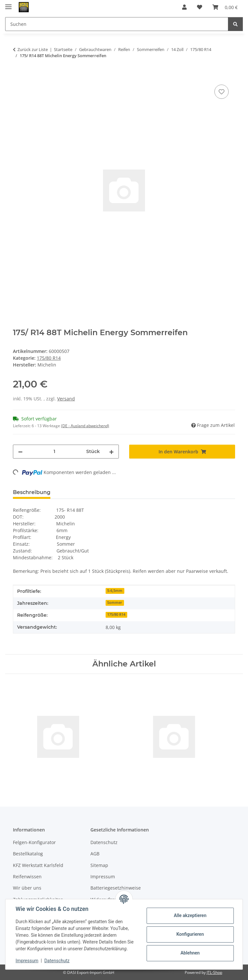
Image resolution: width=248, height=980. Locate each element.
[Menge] (54, 452)
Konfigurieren (190, 934)
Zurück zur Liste (33, 49)
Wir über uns (27, 888)
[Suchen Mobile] (117, 24)
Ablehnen (190, 953)
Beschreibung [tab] (32, 492)
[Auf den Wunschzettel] (222, 92)
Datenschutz (57, 961)
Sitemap (99, 865)
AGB (95, 854)
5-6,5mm (115, 591)
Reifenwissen (27, 877)
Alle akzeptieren (190, 915)
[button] (184, 7)
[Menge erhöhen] (111, 452)
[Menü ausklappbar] (8, 4)
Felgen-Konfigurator (34, 842)
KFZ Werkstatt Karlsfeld (38, 865)
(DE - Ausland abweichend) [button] (85, 426)
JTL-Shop (214, 972)
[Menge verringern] (20, 452)
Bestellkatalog (28, 854)
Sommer (115, 603)
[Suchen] (235, 24)
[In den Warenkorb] (18, 76)
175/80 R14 (49, 358)
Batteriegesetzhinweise (116, 888)
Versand (66, 399)
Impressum (27, 961)
